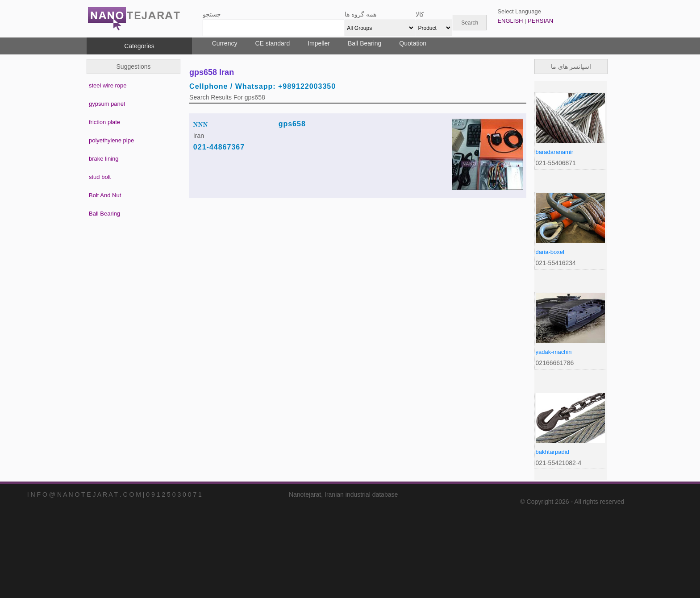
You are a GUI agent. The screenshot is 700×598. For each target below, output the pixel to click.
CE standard (272, 43)
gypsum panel (107, 104)
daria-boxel (550, 252)
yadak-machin (554, 352)
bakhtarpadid (552, 452)
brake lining (104, 159)
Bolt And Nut (105, 195)
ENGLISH (510, 21)
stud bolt (100, 177)
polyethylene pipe (111, 140)
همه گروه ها (360, 14)
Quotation (413, 43)
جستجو (212, 14)
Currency (225, 43)
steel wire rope (108, 85)
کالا (420, 14)
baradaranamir (555, 152)
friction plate (104, 122)
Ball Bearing (365, 43)
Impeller (319, 43)
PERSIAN (540, 21)
